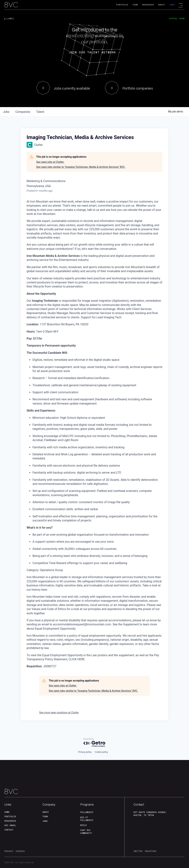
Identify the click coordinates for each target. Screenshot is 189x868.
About (162, 5)
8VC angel (10, 825)
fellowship (87, 812)
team (45, 816)
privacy (9, 851)
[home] (11, 5)
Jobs (172, 5)
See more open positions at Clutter (59, 713)
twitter (138, 851)
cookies (20, 851)
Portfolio (122, 5)
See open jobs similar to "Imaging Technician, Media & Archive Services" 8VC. (81, 167)
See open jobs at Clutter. (50, 162)
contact (9, 830)
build (84, 825)
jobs (6, 112)
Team (135, 5)
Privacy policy (85, 752)
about (46, 812)
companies (23, 112)
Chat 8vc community (86, 832)
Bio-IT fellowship (87, 819)
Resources (148, 5)
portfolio (10, 816)
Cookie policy (101, 752)
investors (151, 851)
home (7, 812)
